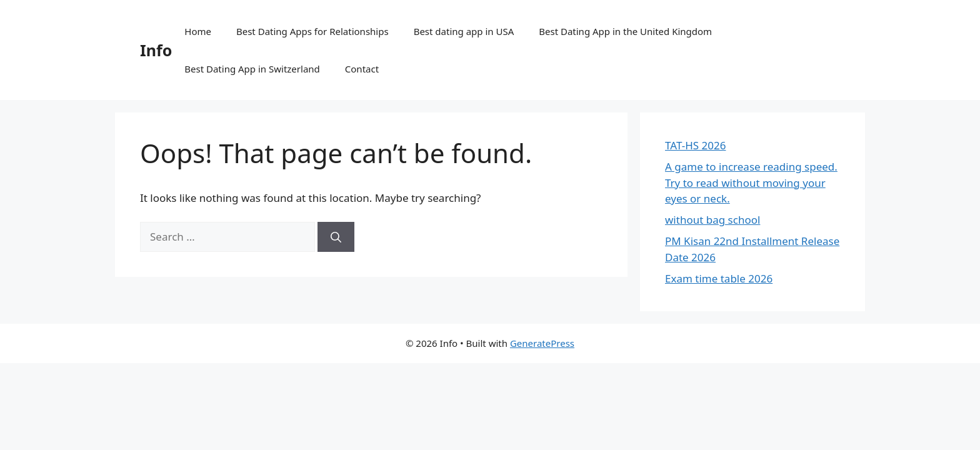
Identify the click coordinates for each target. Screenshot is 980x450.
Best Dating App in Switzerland (252, 69)
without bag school (712, 220)
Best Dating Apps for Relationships (312, 31)
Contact (362, 69)
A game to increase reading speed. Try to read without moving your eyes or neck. (751, 182)
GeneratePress (542, 343)
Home (198, 31)
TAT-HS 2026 (695, 145)
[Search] (336, 237)
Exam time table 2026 (719, 278)
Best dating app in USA (464, 31)
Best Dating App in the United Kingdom (625, 31)
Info (156, 50)
